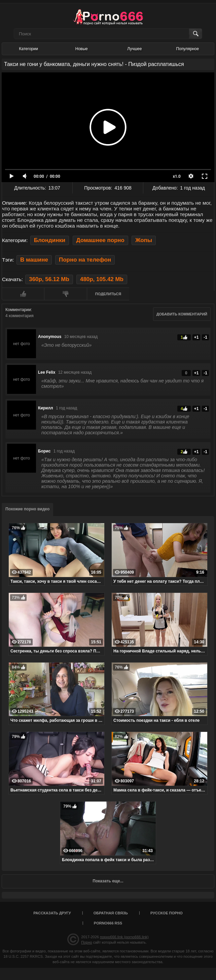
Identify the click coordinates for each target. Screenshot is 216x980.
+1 (196, 337)
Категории (29, 49)
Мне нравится (23, 294)
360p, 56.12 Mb (49, 279)
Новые (82, 49)
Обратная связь (111, 913)
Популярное (187, 49)
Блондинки (50, 240)
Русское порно (167, 913)
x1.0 (177, 176)
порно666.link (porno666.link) (124, 937)
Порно (86, 942)
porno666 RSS (108, 923)
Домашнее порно (100, 240)
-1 (205, 337)
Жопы (144, 240)
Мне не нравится (65, 294)
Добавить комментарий (182, 314)
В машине (34, 260)
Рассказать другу (52, 913)
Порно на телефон (85, 260)
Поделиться (108, 294)
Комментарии (18, 310)
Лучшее (134, 49)
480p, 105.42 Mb (102, 279)
